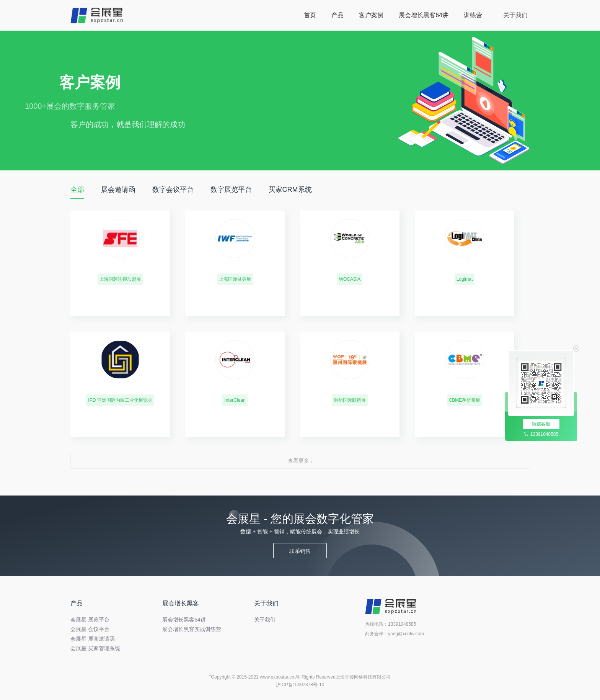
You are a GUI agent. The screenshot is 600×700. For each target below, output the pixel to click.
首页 (310, 15)
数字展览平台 (231, 190)
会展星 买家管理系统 (95, 648)
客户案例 (374, 15)
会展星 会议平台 (90, 629)
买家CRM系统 (290, 190)
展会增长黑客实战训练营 (192, 629)
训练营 (490, 15)
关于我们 (538, 15)
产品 (337, 15)
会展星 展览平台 (90, 620)
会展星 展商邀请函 (93, 639)
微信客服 (541, 424)
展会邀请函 (118, 190)
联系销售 (300, 551)
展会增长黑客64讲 (442, 15)
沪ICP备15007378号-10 (300, 685)
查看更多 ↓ (301, 461)
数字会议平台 (173, 190)
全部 (77, 190)
